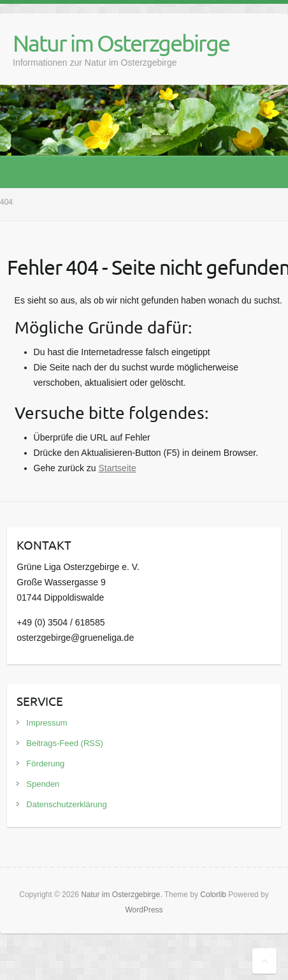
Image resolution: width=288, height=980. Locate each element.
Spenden (43, 784)
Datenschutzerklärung (66, 804)
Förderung (45, 764)
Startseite (118, 468)
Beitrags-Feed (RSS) (65, 743)
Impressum (47, 723)
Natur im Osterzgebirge (121, 43)
